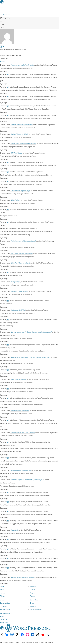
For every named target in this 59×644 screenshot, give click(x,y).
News (2, 590)
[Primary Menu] (1, 22)
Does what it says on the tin (19, 291)
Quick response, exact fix (18, 379)
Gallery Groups (15, 282)
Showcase (33, 587)
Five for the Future (36, 609)
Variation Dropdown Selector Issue (21, 125)
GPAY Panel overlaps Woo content (21, 254)
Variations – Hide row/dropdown (21, 470)
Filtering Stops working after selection (22, 577)
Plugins (32, 593)
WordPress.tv (5, 609)
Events (32, 603)
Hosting (2, 593)
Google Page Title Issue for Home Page (23, 144)
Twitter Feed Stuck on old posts (20, 263)
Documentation (5, 603)
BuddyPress (5, 623)
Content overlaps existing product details (23, 241)
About (2, 587)
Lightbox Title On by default (19, 134)
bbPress (3, 620)
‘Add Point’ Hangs (16, 153)
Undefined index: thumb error (20, 411)
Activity (2, 62)
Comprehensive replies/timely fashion (22, 65)
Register (3, 24)
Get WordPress (5, 15)
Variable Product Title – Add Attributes (22, 433)
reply (8, 74)
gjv (2, 46)
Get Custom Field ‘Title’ (18, 310)
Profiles (5, 18)
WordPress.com (6, 613)
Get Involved (34, 600)
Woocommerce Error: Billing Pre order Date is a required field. (30, 357)
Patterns (33, 596)
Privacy (2, 596)
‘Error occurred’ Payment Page (20, 191)
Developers (4, 606)
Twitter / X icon (15, 200)
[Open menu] (2, 8)
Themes (33, 590)
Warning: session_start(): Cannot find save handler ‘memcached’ (31, 332)
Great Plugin (14, 530)
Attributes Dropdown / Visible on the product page (26, 480)
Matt (2, 616)
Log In (2, 27)
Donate (33, 606)
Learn (2, 600)
